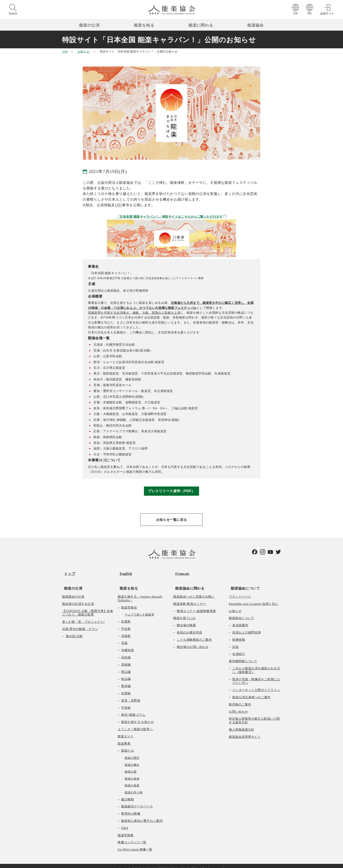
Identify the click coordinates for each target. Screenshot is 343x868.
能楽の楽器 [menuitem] (132, 780)
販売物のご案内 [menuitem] (240, 699)
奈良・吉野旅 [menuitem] (131, 695)
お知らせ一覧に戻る (171, 520)
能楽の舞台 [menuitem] (132, 759)
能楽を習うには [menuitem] (184, 613)
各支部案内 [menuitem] (240, 620)
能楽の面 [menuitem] (131, 766)
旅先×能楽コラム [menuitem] (133, 710)
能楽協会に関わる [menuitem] (188, 583)
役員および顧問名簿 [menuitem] (247, 627)
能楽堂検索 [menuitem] (126, 830)
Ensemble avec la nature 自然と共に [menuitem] (254, 598)
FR (309, 13)
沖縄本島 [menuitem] (128, 645)
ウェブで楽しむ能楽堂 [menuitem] (139, 609)
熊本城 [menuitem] (126, 681)
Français (180, 572)
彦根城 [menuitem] (126, 659)
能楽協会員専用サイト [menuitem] (245, 731)
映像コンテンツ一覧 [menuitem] (132, 837)
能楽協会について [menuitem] (243, 583)
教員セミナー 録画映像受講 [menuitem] (196, 606)
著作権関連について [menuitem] (243, 656)
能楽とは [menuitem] (128, 745)
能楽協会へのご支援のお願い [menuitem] (194, 591)
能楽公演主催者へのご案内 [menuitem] (251, 692)
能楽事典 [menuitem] (124, 738)
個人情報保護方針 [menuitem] (241, 724)
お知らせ (84, 52)
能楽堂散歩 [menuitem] (129, 602)
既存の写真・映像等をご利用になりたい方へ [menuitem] (256, 676)
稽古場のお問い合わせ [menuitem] (193, 641)
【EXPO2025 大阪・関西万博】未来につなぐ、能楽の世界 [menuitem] (88, 607)
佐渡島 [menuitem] (126, 616)
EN (296, 13)
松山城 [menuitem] (126, 674)
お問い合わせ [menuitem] (238, 706)
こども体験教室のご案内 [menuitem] (194, 634)
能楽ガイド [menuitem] (126, 731)
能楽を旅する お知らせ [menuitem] (138, 717)
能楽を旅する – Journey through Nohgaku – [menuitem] (140, 593)
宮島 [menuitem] (124, 638)
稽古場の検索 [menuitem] (186, 620)
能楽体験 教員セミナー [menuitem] (190, 598)
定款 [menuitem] (235, 641)
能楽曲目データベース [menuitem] (137, 801)
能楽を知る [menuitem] (127, 583)
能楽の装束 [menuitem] (132, 773)
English (124, 572)
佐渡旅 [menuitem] (126, 688)
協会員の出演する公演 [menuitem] (78, 598)
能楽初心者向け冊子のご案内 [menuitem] (142, 815)
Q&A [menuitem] (125, 823)
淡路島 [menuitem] (126, 631)
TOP (65, 52)
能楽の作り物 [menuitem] (134, 787)
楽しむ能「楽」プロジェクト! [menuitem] (83, 617)
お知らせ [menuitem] (235, 606)
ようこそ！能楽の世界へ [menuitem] (135, 724)
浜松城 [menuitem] (126, 652)
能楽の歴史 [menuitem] (132, 752)
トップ (68, 572)
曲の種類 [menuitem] (128, 794)
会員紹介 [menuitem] (239, 649)
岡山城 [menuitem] (126, 666)
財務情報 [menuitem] (239, 634)
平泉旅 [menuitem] (126, 702)
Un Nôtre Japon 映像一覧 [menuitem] (135, 844)
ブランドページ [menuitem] (240, 591)
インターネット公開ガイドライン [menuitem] (256, 685)
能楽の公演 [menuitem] (71, 583)
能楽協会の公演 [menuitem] (73, 591)
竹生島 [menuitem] (126, 623)
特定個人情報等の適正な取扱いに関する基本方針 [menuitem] (254, 715)
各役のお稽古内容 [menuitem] (189, 627)
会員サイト (327, 13)
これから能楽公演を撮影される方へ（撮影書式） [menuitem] (256, 665)
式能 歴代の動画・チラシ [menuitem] (80, 624)
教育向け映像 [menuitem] (131, 808)
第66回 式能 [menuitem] (74, 631)
